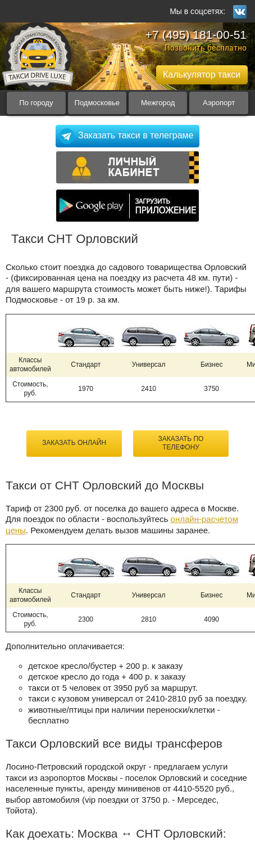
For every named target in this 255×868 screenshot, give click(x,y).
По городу (36, 103)
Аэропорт (219, 103)
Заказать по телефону (181, 443)
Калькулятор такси (202, 75)
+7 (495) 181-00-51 (196, 35)
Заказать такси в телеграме (136, 135)
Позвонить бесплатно (206, 48)
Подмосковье (97, 103)
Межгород (158, 103)
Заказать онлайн (74, 443)
